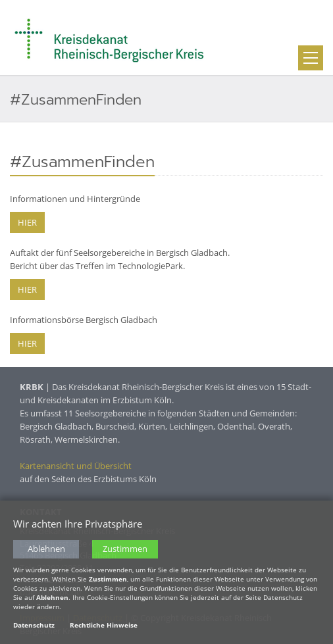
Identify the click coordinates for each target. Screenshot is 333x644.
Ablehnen (46, 549)
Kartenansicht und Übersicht (76, 466)
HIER (27, 222)
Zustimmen (125, 549)
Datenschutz (34, 625)
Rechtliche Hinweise (104, 625)
